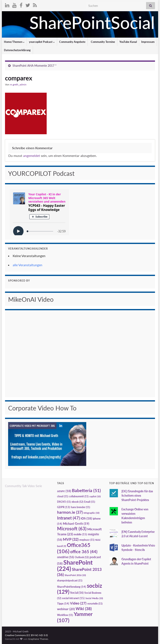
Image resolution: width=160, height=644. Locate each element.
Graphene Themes (38, 639)
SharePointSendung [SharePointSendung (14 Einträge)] (72, 587)
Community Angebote (72, 42)
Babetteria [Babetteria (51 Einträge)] (86, 490)
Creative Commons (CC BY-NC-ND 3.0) (26, 635)
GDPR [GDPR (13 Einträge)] (64, 507)
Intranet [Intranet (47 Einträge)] (68, 518)
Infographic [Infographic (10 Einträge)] (91, 513)
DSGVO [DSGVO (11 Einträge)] (64, 502)
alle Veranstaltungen (27, 265)
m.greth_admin (18, 84)
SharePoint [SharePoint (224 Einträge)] (75, 565)
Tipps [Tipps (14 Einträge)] (63, 603)
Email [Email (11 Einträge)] (90, 502)
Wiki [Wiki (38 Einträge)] (84, 609)
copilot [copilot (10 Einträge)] (95, 496)
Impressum (148, 42)
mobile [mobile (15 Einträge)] (80, 534)
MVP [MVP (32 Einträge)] (71, 539)
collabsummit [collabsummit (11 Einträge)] (79, 496)
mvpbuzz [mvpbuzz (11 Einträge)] (87, 540)
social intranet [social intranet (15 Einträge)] (73, 598)
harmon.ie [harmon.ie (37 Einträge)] (70, 512)
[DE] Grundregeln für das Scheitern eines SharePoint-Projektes (137, 496)
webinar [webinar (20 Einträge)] (66, 609)
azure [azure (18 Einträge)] (64, 491)
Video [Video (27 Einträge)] (78, 603)
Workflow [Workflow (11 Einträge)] (65, 615)
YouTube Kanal (128, 42)
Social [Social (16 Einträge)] (77, 593)
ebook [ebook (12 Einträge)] (77, 502)
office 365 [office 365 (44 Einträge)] (84, 552)
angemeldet (32, 156)
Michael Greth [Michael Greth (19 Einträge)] (76, 523)
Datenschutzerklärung (17, 50)
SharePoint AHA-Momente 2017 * (34, 66)
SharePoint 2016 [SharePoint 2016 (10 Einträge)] (75, 575)
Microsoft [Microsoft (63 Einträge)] (72, 529)
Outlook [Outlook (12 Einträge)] (82, 557)
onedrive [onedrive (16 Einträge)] (66, 557)
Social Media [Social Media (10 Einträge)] (94, 598)
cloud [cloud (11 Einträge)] (63, 496)
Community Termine (103, 42)
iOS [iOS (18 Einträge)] (86, 518)
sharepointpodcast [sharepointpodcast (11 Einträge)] (70, 581)
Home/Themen (14, 42)
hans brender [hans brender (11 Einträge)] (80, 507)
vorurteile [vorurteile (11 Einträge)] (95, 604)
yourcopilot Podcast (42, 42)
